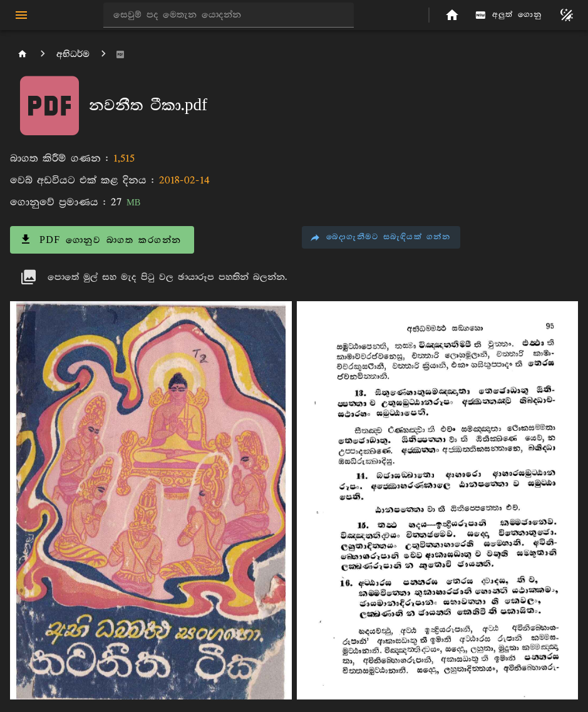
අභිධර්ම (73, 54)
